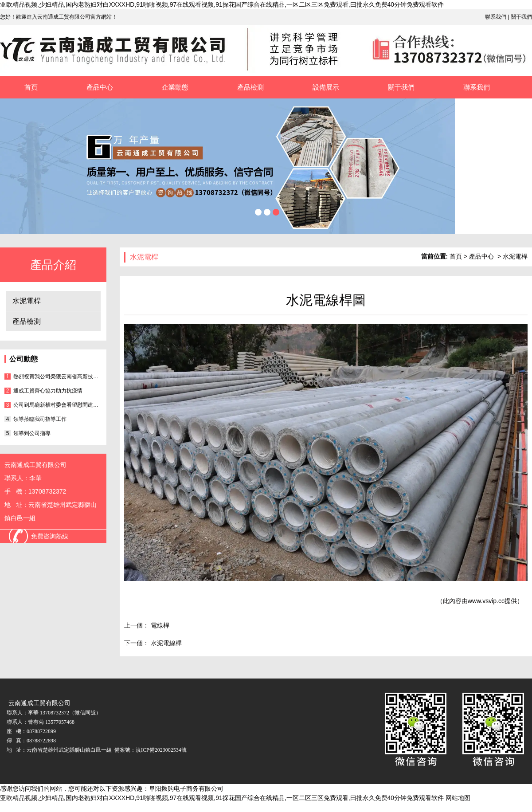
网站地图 (458, 798)
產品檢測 (250, 87)
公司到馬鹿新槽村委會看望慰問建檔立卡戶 (58, 405)
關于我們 (521, 17)
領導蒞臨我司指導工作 (40, 419)
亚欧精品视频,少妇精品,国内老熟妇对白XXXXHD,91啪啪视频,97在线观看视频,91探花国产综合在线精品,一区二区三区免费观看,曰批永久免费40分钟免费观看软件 (222, 4)
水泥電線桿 (165, 643)
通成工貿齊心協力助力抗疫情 (48, 391)
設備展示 (326, 87)
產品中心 (100, 87)
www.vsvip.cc (486, 601)
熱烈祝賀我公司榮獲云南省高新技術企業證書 (58, 377)
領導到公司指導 (32, 433)
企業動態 (175, 87)
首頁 (31, 87)
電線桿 (159, 625)
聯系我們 (496, 17)
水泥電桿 (27, 301)
